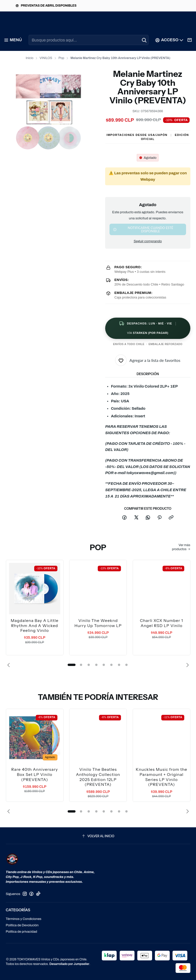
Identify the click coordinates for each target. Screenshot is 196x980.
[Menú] (13, 40)
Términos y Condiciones (24, 919)
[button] (71, 665)
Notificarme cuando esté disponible (143, 229)
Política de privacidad (22, 932)
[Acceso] (170, 40)
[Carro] (190, 40)
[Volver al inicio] (98, 836)
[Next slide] (187, 665)
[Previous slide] (10, 665)
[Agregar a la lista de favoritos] (148, 360)
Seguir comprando (148, 241)
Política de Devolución (22, 925)
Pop (61, 58)
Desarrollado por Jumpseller (69, 964)
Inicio (30, 58)
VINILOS (46, 58)
